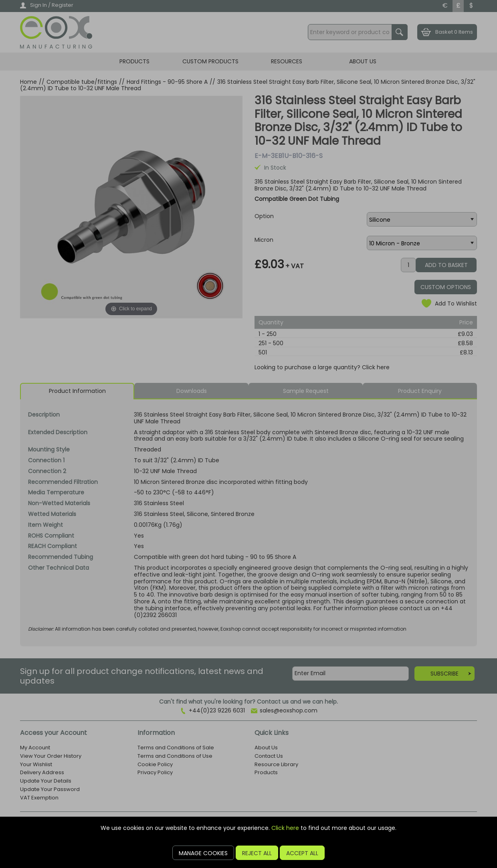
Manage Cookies (203, 853)
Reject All (257, 853)
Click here (285, 828)
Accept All (302, 853)
